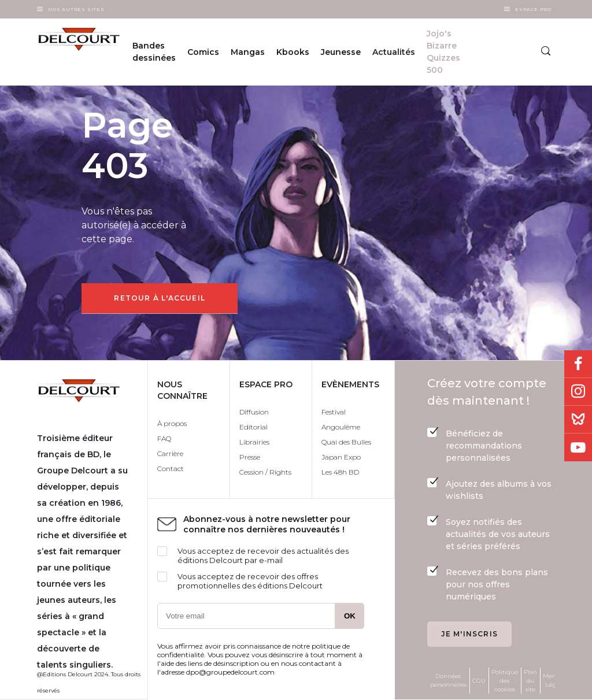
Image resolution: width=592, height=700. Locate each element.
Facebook (578, 364)
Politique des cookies (505, 681)
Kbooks (293, 52)
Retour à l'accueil (160, 298)
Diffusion (254, 412)
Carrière (170, 453)
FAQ (164, 438)
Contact (171, 468)
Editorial (254, 427)
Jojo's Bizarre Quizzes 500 (443, 52)
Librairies (254, 442)
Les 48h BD (340, 472)
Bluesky (578, 420)
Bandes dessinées (154, 52)
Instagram (578, 392)
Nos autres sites (76, 9)
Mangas (248, 52)
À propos (172, 423)
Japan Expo (341, 457)
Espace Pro (533, 9)
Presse (250, 457)
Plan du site (530, 681)
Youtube (578, 447)
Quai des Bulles (346, 442)
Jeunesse (341, 52)
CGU (479, 681)
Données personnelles (448, 680)
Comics (203, 52)
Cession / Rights (265, 472)
